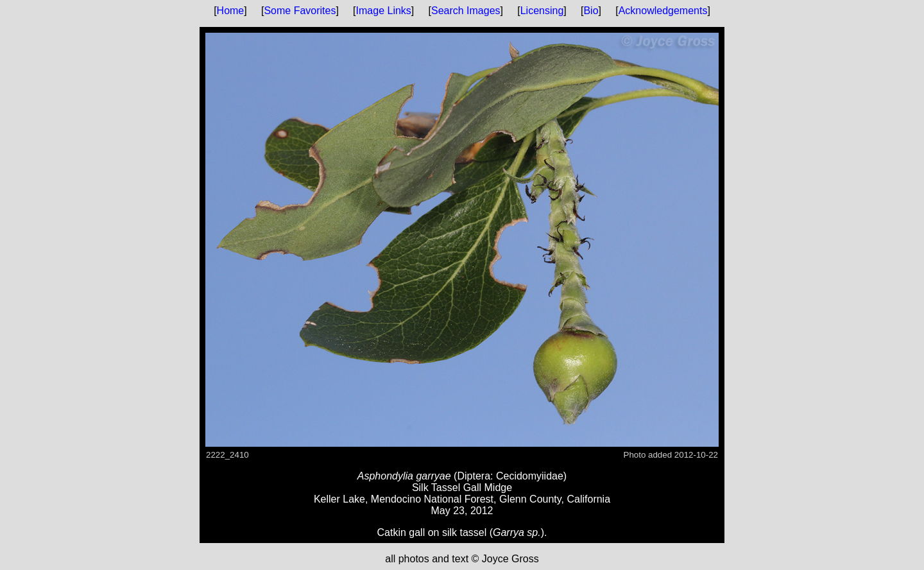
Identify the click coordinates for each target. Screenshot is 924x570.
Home (231, 11)
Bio (591, 11)
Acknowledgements (663, 11)
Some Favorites (300, 11)
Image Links (384, 11)
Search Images (466, 11)
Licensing (542, 11)
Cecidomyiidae (530, 476)
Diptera (474, 476)
